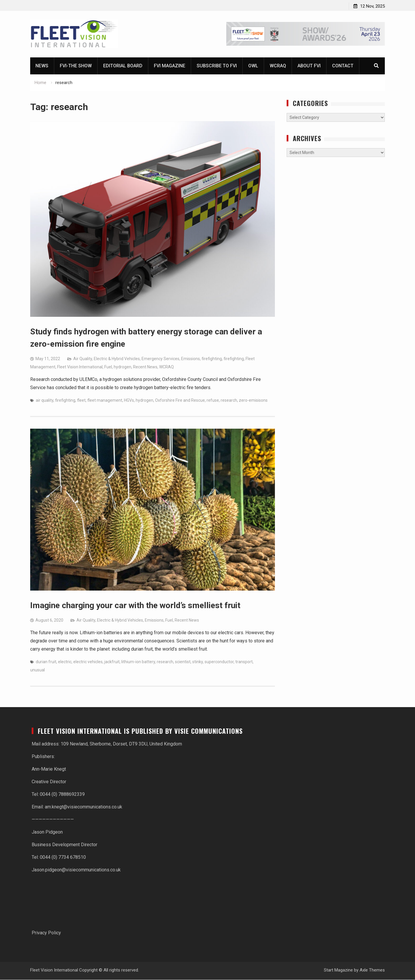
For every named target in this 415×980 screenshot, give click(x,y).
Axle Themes (372, 970)
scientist (183, 662)
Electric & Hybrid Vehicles (117, 359)
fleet (81, 401)
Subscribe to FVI (217, 66)
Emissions (191, 359)
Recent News (145, 367)
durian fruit (46, 662)
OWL (253, 66)
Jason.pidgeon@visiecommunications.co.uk (76, 870)
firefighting (212, 359)
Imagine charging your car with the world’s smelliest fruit (135, 606)
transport (244, 662)
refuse (213, 401)
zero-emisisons (253, 401)
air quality (45, 401)
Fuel (108, 367)
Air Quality (83, 359)
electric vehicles (88, 662)
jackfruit (112, 662)
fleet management (105, 401)
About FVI (309, 66)
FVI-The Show (76, 66)
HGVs (129, 401)
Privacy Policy (46, 933)
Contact (343, 66)
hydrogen (123, 367)
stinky (198, 662)
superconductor (219, 662)
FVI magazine (170, 66)
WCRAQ (278, 66)
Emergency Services (160, 359)
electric (65, 662)
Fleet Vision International (80, 367)
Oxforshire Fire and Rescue (180, 401)
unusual (38, 670)
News (42, 66)
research (229, 401)
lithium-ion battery (138, 662)
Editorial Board (123, 66)
